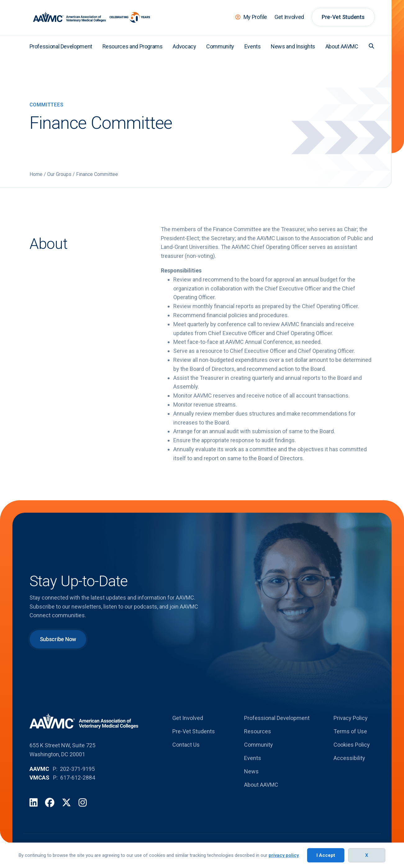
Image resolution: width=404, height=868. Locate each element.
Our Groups (59, 174)
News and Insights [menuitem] (293, 46)
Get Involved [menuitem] (289, 17)
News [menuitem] (251, 771)
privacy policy (284, 855)
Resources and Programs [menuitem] (133, 46)
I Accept (326, 855)
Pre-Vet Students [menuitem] (343, 17)
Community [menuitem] (220, 46)
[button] (371, 46)
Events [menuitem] (253, 46)
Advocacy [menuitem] (184, 46)
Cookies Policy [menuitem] (352, 745)
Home (36, 174)
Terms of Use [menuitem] (350, 731)
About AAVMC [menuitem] (342, 46)
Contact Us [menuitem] (186, 745)
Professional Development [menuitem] (61, 46)
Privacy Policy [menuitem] (351, 718)
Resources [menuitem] (258, 731)
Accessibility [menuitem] (349, 758)
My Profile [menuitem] (255, 17)
